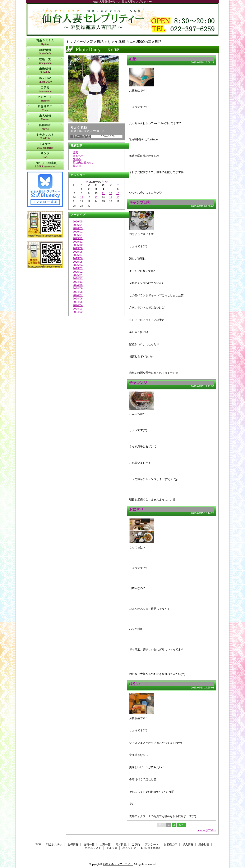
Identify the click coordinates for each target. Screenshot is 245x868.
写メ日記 (45, 80)
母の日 (77, 166)
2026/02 (78, 232)
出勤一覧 (45, 71)
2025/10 (78, 245)
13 (118, 193)
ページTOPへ (208, 830)
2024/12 (78, 278)
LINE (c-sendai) (45, 165)
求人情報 (45, 118)
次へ (181, 825)
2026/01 (78, 235)
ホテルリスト (45, 137)
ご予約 (45, 89)
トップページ (76, 42)
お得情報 (45, 52)
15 (81, 198)
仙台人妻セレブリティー (122, 19)
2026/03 (78, 228)
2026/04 (78, 225)
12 (110, 193)
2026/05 (78, 221)
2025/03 (78, 268)
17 (96, 198)
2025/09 (78, 248)
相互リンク (45, 155)
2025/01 (78, 275)
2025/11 (78, 242)
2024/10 (78, 285)
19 (110, 198)
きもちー (78, 156)
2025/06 (78, 258)
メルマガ (45, 146)
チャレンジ (138, 383)
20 (118, 198)
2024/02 (78, 312)
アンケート (45, 99)
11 (103, 193)
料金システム (45, 42)
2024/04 (78, 305)
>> (106, 182)
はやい (135, 684)
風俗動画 (45, 127)
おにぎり (136, 509)
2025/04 (78, 265)
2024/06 (78, 299)
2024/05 (78, 302)
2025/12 (78, 238)
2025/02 (78, 272)
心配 (133, 59)
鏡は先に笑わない (84, 162)
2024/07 (78, 295)
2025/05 (78, 262)
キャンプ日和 (140, 202)
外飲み (77, 159)
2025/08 (78, 252)
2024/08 (78, 292)
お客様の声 (45, 108)
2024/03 (78, 309)
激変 (75, 152)
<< (87, 182)
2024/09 (78, 288)
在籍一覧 (45, 61)
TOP (38, 844)
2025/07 (78, 255)
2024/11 (78, 282)
